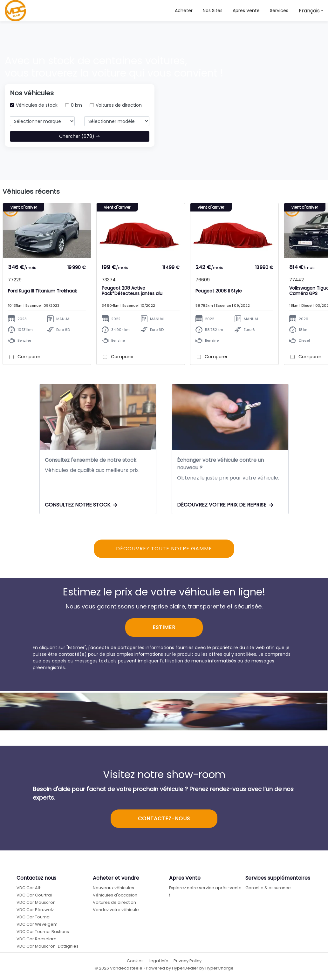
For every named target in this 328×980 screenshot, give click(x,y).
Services (279, 10)
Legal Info (159, 962)
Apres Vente (246, 10)
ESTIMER (164, 628)
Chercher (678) (80, 136)
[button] (213, 11)
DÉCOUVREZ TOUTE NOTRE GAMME (164, 550)
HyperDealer (185, 969)
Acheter (184, 10)
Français (309, 11)
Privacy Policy (188, 962)
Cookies (135, 962)
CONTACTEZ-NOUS (164, 819)
